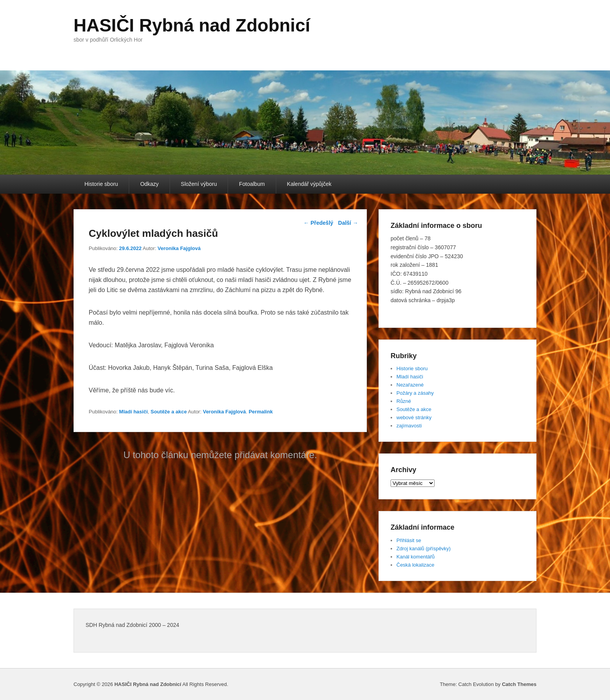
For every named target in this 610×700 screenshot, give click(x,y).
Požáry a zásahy (415, 393)
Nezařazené (410, 385)
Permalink (261, 412)
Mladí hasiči (133, 412)
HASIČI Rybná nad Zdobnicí (192, 25)
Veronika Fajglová (179, 248)
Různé (404, 401)
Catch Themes (519, 684)
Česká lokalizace (415, 565)
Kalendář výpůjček (309, 184)
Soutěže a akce (169, 412)
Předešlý (318, 223)
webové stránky (414, 417)
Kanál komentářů (415, 557)
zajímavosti (409, 426)
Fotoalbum (252, 184)
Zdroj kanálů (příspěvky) (423, 549)
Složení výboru (199, 184)
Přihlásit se (409, 540)
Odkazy (149, 184)
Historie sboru (101, 184)
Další (348, 223)
